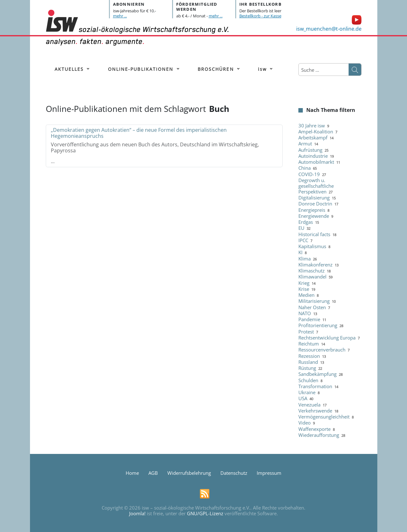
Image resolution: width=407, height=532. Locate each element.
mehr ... (120, 16)
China (305, 168)
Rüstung (307, 368)
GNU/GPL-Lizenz (205, 513)
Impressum (269, 473)
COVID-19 (309, 174)
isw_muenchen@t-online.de (329, 29)
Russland (308, 362)
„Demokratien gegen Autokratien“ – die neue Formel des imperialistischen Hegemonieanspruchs (139, 133)
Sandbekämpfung (317, 374)
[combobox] (324, 70)
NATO (305, 313)
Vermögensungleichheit (324, 417)
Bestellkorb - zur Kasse (260, 16)
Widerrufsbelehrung (189, 473)
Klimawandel (312, 277)
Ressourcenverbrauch (322, 350)
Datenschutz (234, 473)
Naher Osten (312, 307)
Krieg (304, 283)
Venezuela (309, 405)
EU (301, 228)
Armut (305, 144)
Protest (306, 332)
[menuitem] (69, 69)
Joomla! (137, 513)
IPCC (303, 240)
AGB (153, 473)
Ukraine (307, 392)
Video (305, 423)
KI (300, 252)
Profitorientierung (318, 325)
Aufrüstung (310, 150)
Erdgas (306, 222)
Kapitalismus (312, 246)
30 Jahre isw (312, 125)
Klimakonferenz (315, 265)
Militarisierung (314, 301)
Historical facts (314, 234)
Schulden (308, 380)
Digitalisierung (314, 198)
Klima (305, 259)
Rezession (309, 356)
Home (132, 473)
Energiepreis (312, 210)
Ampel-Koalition (316, 131)
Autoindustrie (313, 156)
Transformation (315, 386)
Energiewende (314, 216)
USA (303, 398)
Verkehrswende (315, 411)
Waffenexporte (314, 429)
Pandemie (309, 319)
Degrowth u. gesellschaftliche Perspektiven (316, 186)
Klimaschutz (311, 271)
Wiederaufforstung (319, 435)
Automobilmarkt (316, 162)
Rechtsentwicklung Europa (327, 338)
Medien (306, 295)
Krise (304, 289)
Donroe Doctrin (315, 204)
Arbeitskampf (313, 138)
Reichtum (309, 344)
